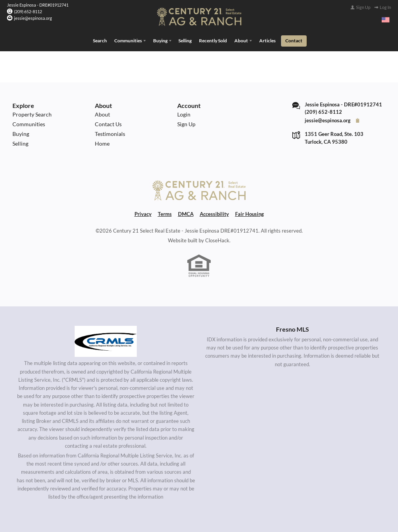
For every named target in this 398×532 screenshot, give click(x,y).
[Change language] (386, 20)
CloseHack (217, 240)
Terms (165, 214)
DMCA (186, 214)
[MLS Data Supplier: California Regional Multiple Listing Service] (106, 341)
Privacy (143, 214)
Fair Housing (250, 214)
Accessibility (214, 214)
